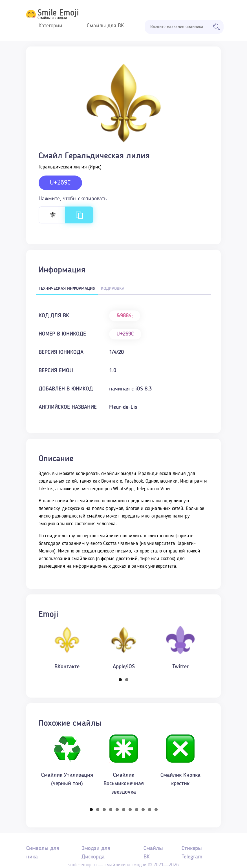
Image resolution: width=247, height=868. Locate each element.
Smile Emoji (58, 13)
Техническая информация (67, 289)
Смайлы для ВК (105, 26)
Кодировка (113, 289)
